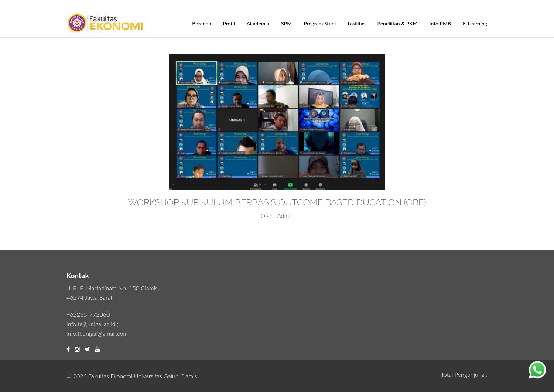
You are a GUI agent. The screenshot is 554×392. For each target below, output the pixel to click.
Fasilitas (356, 23)
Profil (229, 23)
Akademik (258, 23)
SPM (286, 23)
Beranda (201, 23)
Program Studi (320, 23)
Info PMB (440, 23)
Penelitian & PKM (398, 23)
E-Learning (475, 23)
